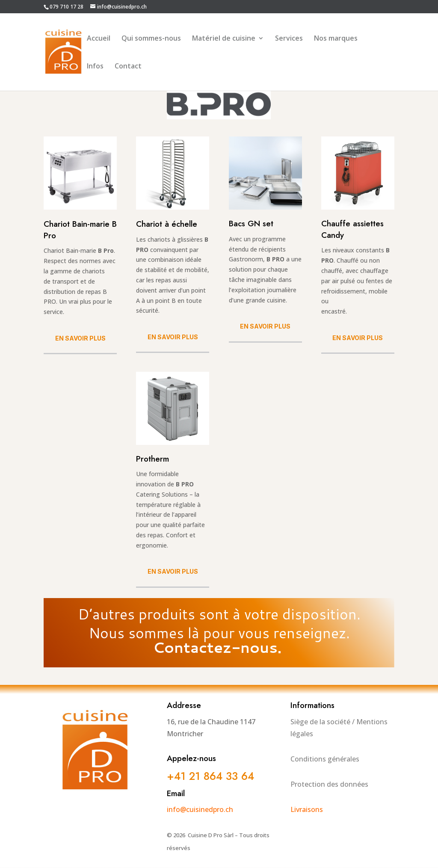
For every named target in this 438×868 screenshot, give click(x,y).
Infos (95, 67)
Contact (128, 67)
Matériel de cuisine (224, 39)
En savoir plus (80, 338)
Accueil (99, 39)
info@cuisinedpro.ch (200, 809)
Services (289, 39)
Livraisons (307, 809)
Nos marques (336, 39)
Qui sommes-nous (151, 39)
